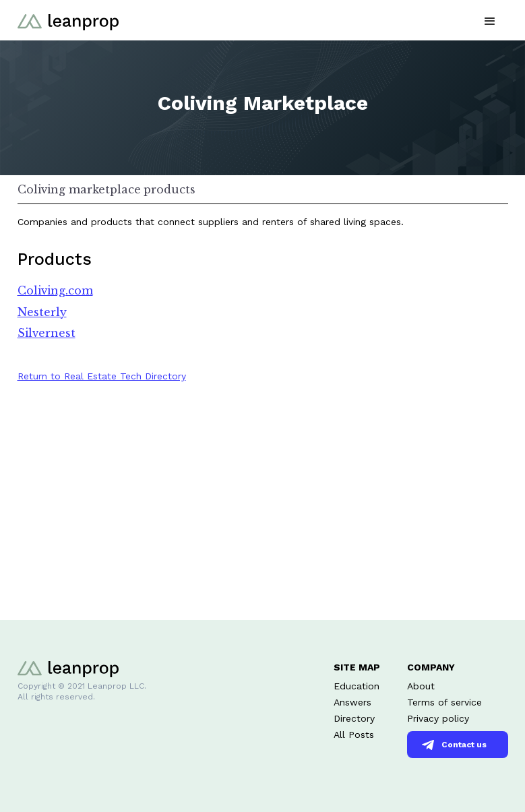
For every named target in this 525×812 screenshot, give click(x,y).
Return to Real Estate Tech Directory (102, 376)
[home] (68, 20)
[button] (490, 20)
